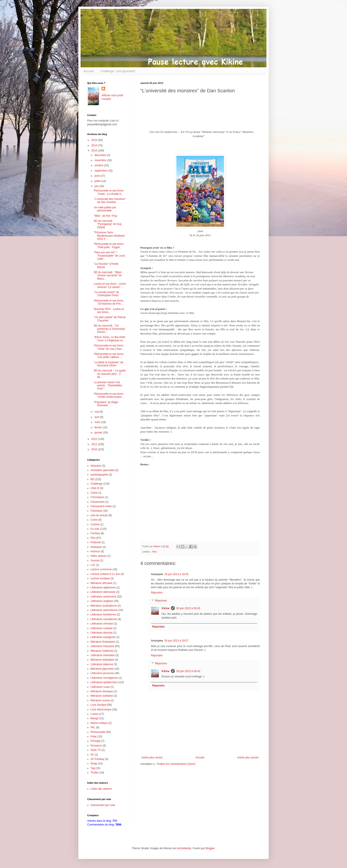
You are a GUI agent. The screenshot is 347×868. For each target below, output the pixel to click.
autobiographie (99, 475)
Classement (97, 502)
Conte (94, 520)
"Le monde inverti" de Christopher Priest (106, 294)
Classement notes (101, 506)
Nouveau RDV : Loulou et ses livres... (109, 311)
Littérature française (102, 646)
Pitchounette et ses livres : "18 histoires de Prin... (109, 302)
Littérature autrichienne (104, 610)
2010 (95, 449)
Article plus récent (152, 758)
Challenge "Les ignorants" (118, 71)
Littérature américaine (103, 597)
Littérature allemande (103, 592)
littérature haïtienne (102, 651)
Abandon (96, 466)
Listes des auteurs (101, 789)
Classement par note (103, 805)
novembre (101, 160)
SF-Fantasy (97, 759)
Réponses (161, 601)
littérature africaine (101, 583)
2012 (95, 439)
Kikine (166, 608)
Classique (96, 511)
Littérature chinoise (102, 624)
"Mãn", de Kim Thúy (106, 216)
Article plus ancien (248, 758)
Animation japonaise (102, 470)
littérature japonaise (102, 669)
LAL (93, 565)
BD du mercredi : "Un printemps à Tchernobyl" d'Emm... (110, 329)
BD (92, 479)
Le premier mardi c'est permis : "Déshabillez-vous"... (108, 386)
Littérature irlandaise (103, 655)
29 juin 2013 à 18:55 (176, 574)
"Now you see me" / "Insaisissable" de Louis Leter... (109, 256)
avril (97, 417)
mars (98, 422)
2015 (95, 140)
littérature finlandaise (103, 642)
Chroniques (97, 497)
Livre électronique (101, 709)
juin (97, 186)
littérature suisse (100, 700)
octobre (99, 165)
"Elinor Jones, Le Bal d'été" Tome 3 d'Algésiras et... (110, 339)
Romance (96, 746)
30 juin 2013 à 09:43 (188, 608)
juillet (98, 181)
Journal (95, 561)
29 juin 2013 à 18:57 (176, 641)
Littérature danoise (101, 633)
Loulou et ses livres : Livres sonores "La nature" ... (110, 285)
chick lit (95, 488)
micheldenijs (184, 848)
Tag (93, 768)
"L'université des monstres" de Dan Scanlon (110, 201)
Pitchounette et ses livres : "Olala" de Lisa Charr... (109, 347)
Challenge (96, 484)
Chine (94, 493)
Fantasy (95, 533)
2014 (95, 145)
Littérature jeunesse (102, 673)
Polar (94, 737)
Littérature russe (100, 687)
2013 (95, 151)
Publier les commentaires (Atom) (176, 764)
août (97, 176)
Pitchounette (98, 732)
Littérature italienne (102, 664)
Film (154, 552)
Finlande (96, 542)
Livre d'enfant (98, 705)
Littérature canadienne (104, 619)
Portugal (95, 741)
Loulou (94, 714)
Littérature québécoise (104, 682)
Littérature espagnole (103, 637)
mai (97, 412)
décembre (101, 155)
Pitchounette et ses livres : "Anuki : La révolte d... (109, 192)
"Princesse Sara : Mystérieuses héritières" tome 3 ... (110, 236)
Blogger (210, 848)
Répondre (157, 593)
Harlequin (96, 547)
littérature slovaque (102, 691)
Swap (94, 764)
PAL (93, 727)
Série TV (96, 750)
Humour (95, 551)
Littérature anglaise (102, 601)
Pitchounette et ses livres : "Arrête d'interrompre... (109, 395)
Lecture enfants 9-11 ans (105, 574)
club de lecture (99, 515)
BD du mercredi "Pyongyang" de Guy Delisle (108, 224)
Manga (95, 718)
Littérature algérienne (103, 588)
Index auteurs (99, 556)
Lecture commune (101, 569)
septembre (101, 171)
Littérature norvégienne (104, 678)
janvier (99, 433)
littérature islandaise (102, 660)
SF (92, 755)
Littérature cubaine (101, 628)
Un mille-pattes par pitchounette (105, 209)
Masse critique (99, 723)
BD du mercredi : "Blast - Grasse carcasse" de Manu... (108, 275)
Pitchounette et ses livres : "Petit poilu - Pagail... (109, 246)
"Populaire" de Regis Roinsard (106, 404)
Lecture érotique (100, 578)
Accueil (89, 71)
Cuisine (95, 524)
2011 (95, 444)
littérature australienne (104, 606)
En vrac (95, 529)
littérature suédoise (102, 696)
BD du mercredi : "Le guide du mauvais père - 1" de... (110, 374)
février (99, 427)
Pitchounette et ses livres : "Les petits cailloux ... (109, 356)
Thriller (95, 773)
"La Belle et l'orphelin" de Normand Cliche (109, 364)
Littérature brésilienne (103, 615)
